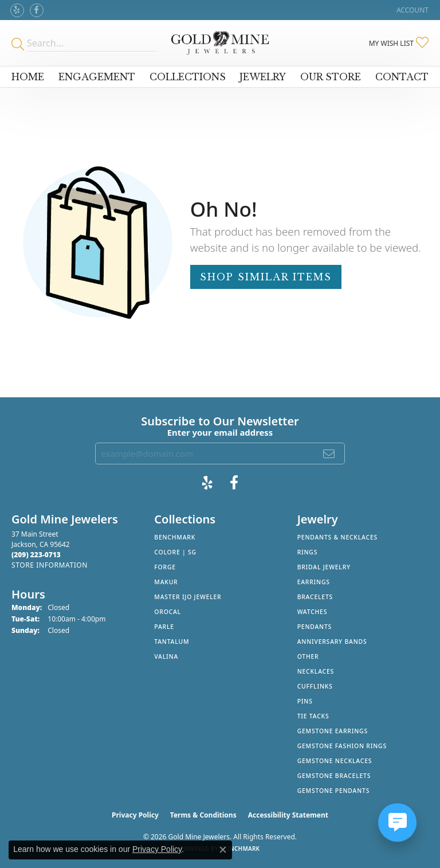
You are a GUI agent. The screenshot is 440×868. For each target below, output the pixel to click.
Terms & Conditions (203, 815)
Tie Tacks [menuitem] (313, 716)
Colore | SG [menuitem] (175, 552)
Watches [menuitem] (313, 612)
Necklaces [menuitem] (316, 671)
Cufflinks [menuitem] (315, 686)
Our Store (331, 77)
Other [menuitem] (308, 656)
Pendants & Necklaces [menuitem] (337, 537)
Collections (188, 77)
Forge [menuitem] (165, 567)
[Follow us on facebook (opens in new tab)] (37, 10)
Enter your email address (220, 432)
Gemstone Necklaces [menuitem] (335, 761)
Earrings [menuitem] (314, 582)
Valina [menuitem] (166, 656)
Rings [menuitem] (308, 552)
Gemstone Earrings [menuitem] (333, 731)
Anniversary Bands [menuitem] (332, 642)
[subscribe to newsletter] (329, 453)
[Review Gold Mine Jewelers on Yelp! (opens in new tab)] (17, 10)
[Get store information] (50, 565)
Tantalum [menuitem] (172, 642)
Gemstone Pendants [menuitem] (334, 791)
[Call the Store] (36, 555)
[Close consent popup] (223, 850)
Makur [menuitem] (166, 582)
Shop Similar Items (266, 277)
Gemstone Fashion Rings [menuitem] (342, 746)
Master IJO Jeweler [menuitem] (188, 597)
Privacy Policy (135, 815)
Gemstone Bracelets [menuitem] (334, 776)
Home (28, 77)
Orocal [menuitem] (168, 612)
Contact (402, 77)
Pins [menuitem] (305, 701)
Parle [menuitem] (164, 627)
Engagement (97, 77)
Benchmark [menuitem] (175, 537)
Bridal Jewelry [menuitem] (324, 567)
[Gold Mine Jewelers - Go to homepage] (220, 43)
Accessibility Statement (288, 815)
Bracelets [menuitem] (315, 597)
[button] (411, 10)
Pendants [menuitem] (315, 627)
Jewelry (263, 77)
